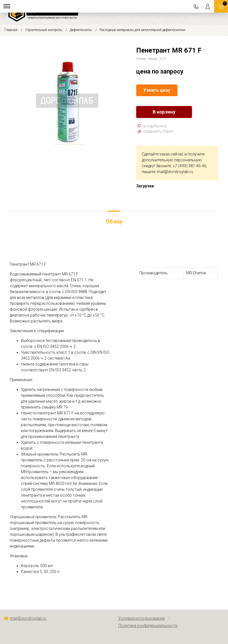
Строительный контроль (44, 30)
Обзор (114, 221)
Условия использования (141, 618)
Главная (11, 30)
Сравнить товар (156, 132)
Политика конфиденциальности (148, 626)
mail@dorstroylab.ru (175, 172)
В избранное (152, 126)
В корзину (164, 112)
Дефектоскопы (81, 30)
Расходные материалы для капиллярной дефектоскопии (142, 30)
